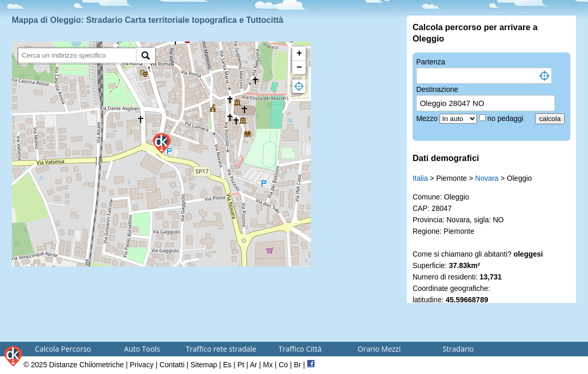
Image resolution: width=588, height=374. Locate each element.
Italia (420, 178)
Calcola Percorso (63, 349)
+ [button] (299, 54)
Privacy (142, 365)
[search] (78, 55)
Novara (487, 178)
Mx (268, 365)
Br (297, 365)
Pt (241, 365)
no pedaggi (506, 118)
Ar (253, 365)
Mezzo (428, 118)
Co (283, 365)
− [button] (299, 68)
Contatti (172, 365)
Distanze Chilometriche (87, 365)
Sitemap (204, 365)
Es (227, 365)
